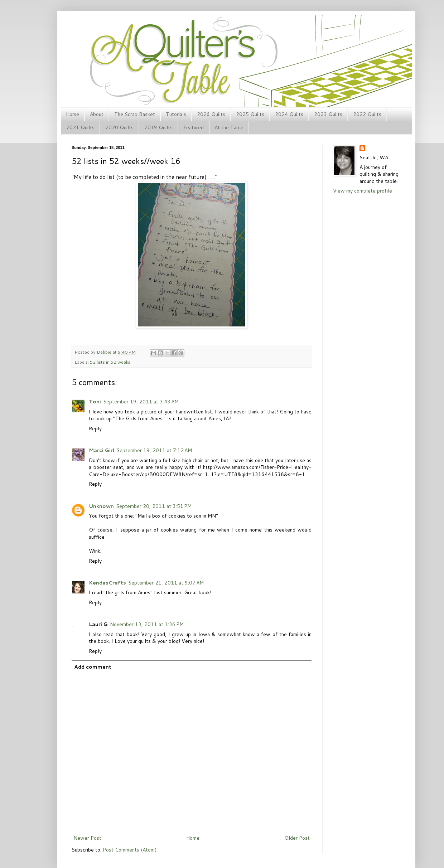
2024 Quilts (289, 114)
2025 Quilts (250, 114)
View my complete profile (363, 191)
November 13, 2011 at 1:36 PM (147, 624)
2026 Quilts (211, 114)
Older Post (297, 838)
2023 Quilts (328, 114)
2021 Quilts (80, 127)
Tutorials (176, 114)
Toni (95, 402)
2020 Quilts (119, 127)
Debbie (105, 352)
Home (73, 114)
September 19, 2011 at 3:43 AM (141, 402)
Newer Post (87, 838)
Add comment (93, 667)
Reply (95, 428)
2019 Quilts (158, 127)
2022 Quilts (367, 114)
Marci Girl (102, 450)
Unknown (101, 506)
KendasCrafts (107, 583)
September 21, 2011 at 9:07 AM (166, 583)
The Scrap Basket (135, 114)
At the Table (229, 127)
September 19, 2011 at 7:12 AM (154, 450)
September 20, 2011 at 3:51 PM (154, 506)
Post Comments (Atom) (130, 850)
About (97, 114)
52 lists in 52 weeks (110, 362)
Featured (194, 127)
